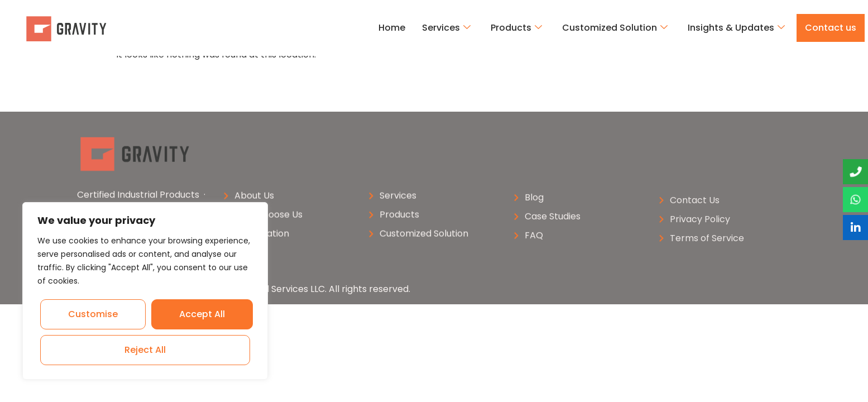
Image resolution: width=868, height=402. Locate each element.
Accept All (147, 350)
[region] (145, 291)
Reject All (201, 314)
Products (516, 28)
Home (392, 28)
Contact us (831, 28)
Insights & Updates (736, 28)
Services (446, 28)
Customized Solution (615, 28)
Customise (93, 314)
